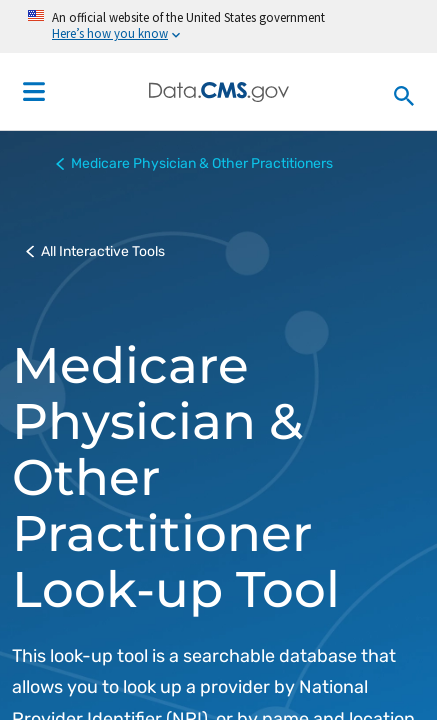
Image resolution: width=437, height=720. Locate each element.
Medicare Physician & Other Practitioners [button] (194, 164)
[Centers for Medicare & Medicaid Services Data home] (219, 92)
